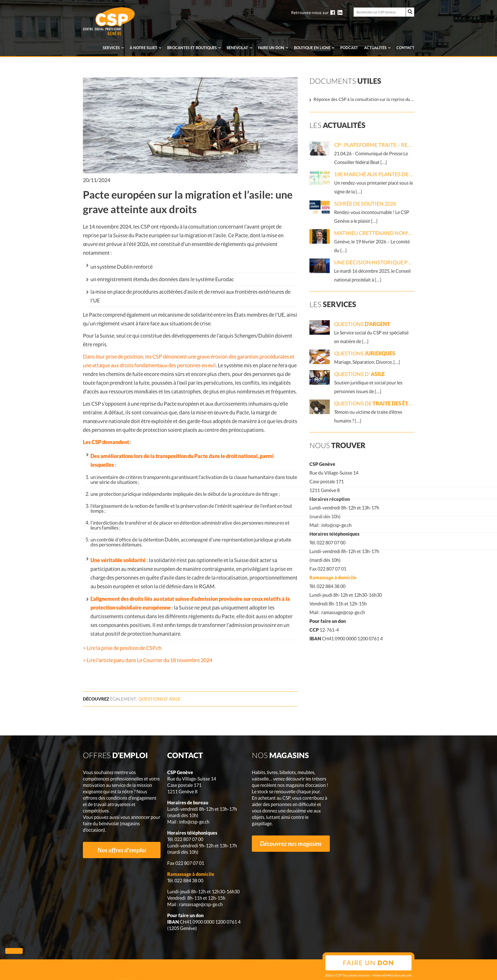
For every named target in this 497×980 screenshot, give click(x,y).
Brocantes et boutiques (192, 48)
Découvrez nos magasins (291, 843)
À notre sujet (144, 48)
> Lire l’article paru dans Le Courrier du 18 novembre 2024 (148, 660)
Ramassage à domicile (333, 577)
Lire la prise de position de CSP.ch (124, 648)
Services (111, 48)
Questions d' (160, 699)
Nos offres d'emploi (122, 850)
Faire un (271, 48)
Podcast (349, 48)
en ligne (312, 48)
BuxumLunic (403, 975)
